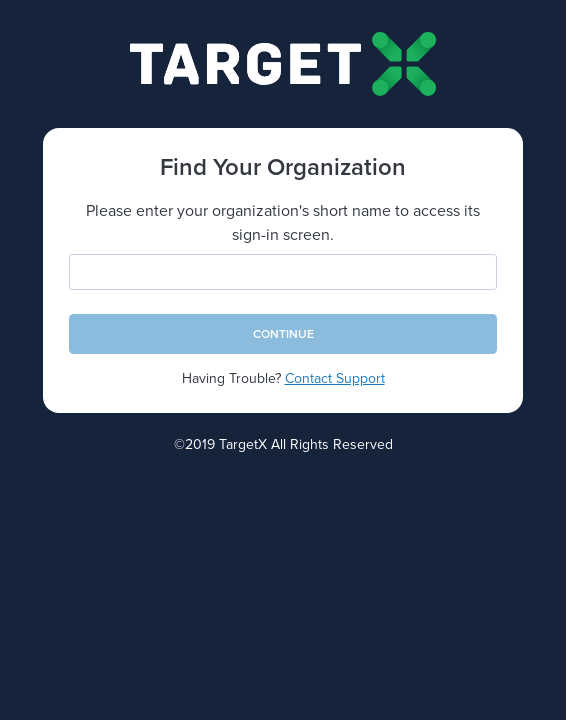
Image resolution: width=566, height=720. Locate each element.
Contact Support (335, 378)
